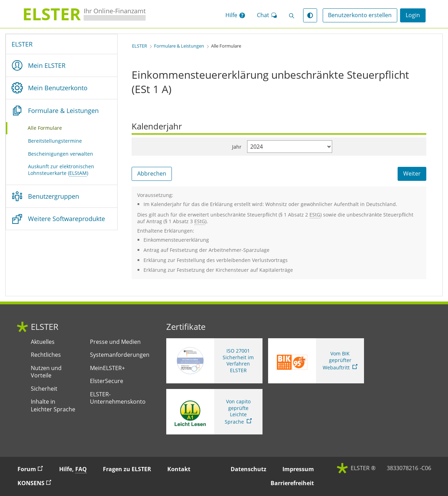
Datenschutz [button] (248, 469)
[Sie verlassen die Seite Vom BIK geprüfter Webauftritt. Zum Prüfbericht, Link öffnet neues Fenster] (316, 361)
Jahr (237, 147)
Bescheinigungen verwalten (61, 154)
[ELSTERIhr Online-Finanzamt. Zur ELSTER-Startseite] (84, 14)
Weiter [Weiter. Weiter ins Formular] (412, 173)
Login (413, 15)
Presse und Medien (115, 342)
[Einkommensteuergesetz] (315, 215)
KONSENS (37, 483)
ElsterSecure (107, 381)
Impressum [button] (298, 469)
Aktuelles (43, 342)
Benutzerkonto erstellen (360, 15)
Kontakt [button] (179, 469)
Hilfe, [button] (73, 469)
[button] (235, 15)
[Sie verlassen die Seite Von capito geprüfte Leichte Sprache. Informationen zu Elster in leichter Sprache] (214, 412)
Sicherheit (44, 389)
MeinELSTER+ (107, 368)
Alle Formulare (54, 128)
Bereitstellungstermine (55, 141)
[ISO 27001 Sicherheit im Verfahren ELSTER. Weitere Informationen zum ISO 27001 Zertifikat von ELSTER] (214, 361)
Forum (33, 469)
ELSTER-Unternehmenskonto (118, 398)
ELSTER (22, 44)
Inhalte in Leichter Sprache (53, 406)
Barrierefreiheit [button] (292, 483)
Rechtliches (46, 355)
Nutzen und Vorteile (46, 372)
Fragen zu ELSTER (127, 469)
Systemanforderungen (120, 355)
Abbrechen (152, 173)
